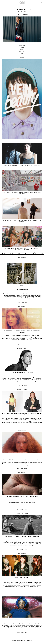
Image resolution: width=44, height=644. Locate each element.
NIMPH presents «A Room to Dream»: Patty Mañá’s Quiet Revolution (22, 166)
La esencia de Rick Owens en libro (22, 372)
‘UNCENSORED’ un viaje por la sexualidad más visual (22, 496)
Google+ (2, 643)
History (18, 514)
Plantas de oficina (22, 289)
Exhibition (18, 595)
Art (18, 390)
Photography (22, 258)
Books (18, 348)
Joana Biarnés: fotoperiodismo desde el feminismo (22, 536)
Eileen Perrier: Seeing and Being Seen (22, 619)
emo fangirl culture (22, 578)
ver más (25, 303)
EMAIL (22, 53)
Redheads (22, 455)
